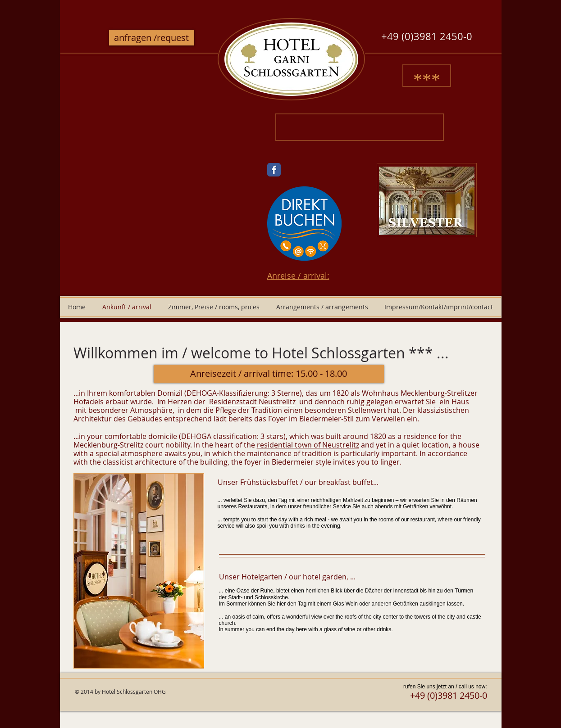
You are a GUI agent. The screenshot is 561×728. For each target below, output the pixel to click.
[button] (269, 374)
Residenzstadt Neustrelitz (252, 402)
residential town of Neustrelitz (308, 445)
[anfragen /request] (152, 38)
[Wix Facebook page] (274, 170)
